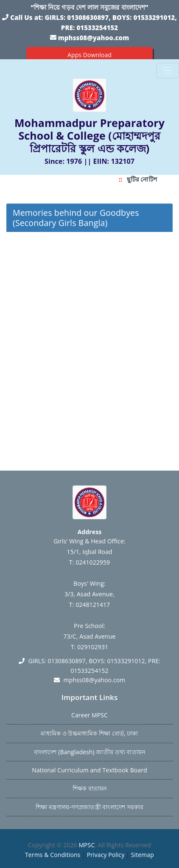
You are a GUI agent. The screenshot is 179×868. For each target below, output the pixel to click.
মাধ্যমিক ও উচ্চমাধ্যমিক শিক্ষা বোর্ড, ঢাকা (89, 733)
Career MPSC (89, 715)
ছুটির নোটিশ (144, 179)
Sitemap (143, 855)
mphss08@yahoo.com (94, 38)
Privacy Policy (106, 855)
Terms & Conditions (53, 855)
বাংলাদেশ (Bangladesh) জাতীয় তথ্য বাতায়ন (89, 752)
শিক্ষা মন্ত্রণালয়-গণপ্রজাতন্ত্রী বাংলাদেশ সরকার (89, 807)
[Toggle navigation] (168, 70)
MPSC (87, 845)
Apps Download (89, 55)
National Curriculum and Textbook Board (89, 770)
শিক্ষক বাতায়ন (89, 788)
